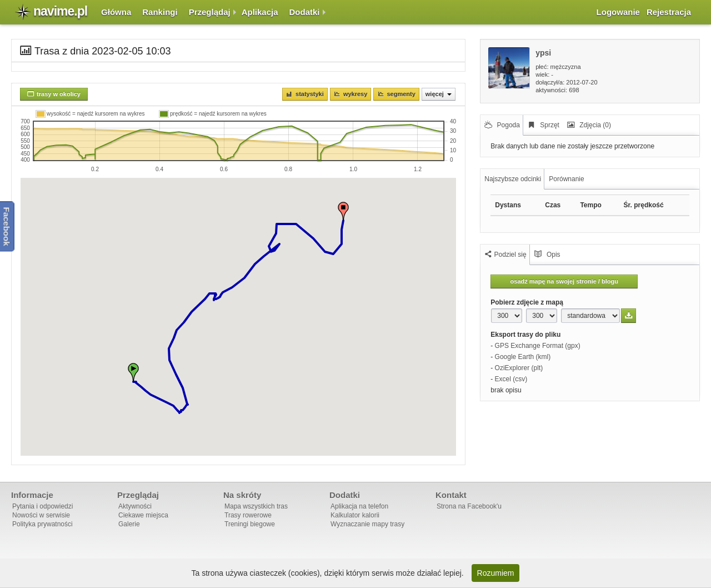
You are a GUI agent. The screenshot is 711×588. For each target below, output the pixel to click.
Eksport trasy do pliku (525, 335)
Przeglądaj (210, 12)
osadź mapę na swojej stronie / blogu (564, 281)
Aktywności (135, 506)
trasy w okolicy (59, 94)
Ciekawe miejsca (143, 515)
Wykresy (355, 94)
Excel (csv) (511, 379)
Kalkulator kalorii (355, 515)
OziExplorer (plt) (519, 368)
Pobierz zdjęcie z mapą (527, 302)
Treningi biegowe (250, 524)
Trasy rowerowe (248, 515)
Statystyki (310, 94)
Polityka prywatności (42, 524)
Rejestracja (669, 12)
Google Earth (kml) (523, 357)
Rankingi (160, 12)
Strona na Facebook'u (469, 506)
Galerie (129, 524)
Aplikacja (260, 12)
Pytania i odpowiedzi (42, 506)
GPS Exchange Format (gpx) (538, 346)
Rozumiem (496, 573)
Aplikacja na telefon (359, 506)
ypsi (543, 53)
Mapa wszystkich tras (256, 506)
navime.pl (60, 11)
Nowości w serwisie (41, 515)
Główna (116, 12)
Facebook (7, 227)
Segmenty (401, 94)
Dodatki (305, 12)
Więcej (439, 94)
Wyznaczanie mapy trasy (367, 524)
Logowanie (618, 12)
